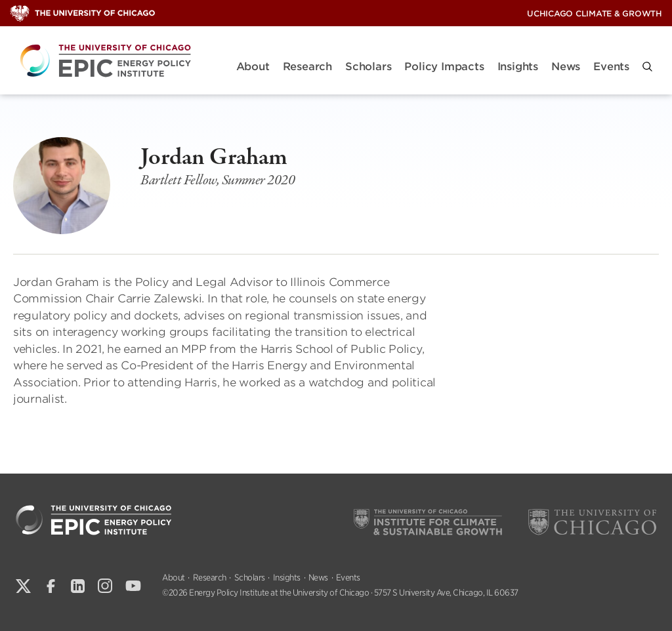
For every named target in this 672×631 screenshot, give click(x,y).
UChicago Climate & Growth (595, 13)
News (566, 67)
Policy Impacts (444, 67)
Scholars (368, 67)
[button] (647, 67)
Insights (518, 67)
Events (611, 67)
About (253, 67)
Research (307, 67)
